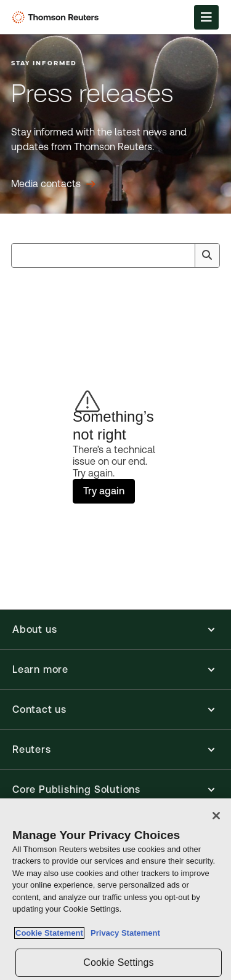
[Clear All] (183, 255)
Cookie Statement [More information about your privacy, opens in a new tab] (49, 933)
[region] (115, 889)
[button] (115, 630)
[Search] (207, 255)
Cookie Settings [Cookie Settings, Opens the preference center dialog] (118, 962)
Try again (104, 491)
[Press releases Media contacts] (53, 184)
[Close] (216, 816)
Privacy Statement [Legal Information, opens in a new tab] (123, 933)
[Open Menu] (206, 17)
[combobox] (115, 255)
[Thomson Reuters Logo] (58, 17)
